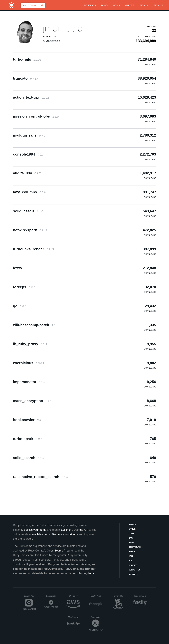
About (132, 552)
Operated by (30, 597)
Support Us (135, 570)
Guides (130, 5)
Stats (132, 543)
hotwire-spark (30, 230)
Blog (105, 5)
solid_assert (28, 211)
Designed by (52, 596)
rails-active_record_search (41, 477)
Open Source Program (61, 551)
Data (131, 538)
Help (131, 556)
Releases (90, 5)
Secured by (97, 617)
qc (20, 306)
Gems (117, 5)
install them (65, 530)
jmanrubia (63, 28)
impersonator (29, 382)
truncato (25, 78)
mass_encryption (32, 401)
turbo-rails (27, 59)
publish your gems (35, 530)
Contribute (135, 547)
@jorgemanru (53, 41)
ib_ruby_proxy (30, 344)
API (130, 561)
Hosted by (75, 596)
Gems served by (140, 596)
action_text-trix (31, 97)
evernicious (29, 363)
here (91, 573)
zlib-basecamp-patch (35, 325)
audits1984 (27, 173)
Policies (133, 565)
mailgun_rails (29, 135)
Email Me (51, 37)
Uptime (132, 529)
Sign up (158, 5)
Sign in (144, 5)
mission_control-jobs (36, 116)
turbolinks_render (34, 249)
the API (84, 530)
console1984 (28, 154)
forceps (24, 287)
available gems (41, 534)
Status (132, 524)
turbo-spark (28, 439)
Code (131, 534)
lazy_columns (29, 192)
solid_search (29, 458)
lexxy (18, 268)
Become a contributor (65, 534)
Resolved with (96, 596)
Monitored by (119, 596)
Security (133, 574)
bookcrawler (28, 420)
